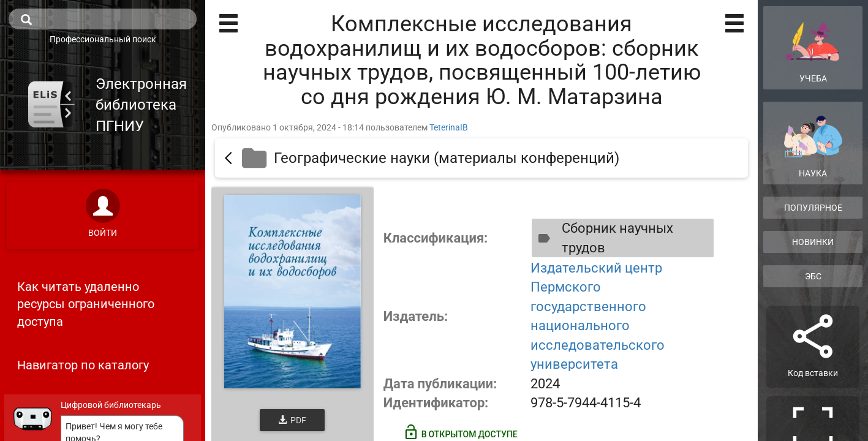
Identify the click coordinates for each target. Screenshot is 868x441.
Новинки (813, 242)
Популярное (813, 208)
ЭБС (813, 276)
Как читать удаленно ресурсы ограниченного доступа (86, 304)
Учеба (813, 47)
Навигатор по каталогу (83, 365)
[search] (103, 19)
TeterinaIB (449, 127)
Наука (813, 147)
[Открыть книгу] (292, 292)
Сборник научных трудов (603, 238)
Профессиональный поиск (103, 39)
